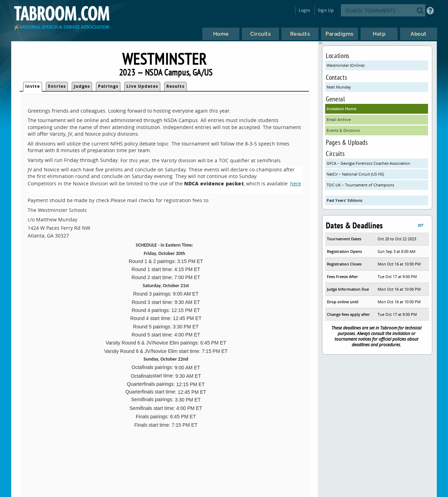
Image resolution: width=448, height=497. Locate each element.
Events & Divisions (343, 130)
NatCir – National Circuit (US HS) (355, 174)
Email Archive (339, 119)
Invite (33, 86)
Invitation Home (341, 109)
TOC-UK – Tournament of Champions (360, 185)
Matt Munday (339, 87)
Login (304, 10)
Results (175, 86)
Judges (82, 86)
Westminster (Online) (345, 65)
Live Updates (142, 86)
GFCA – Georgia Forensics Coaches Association (368, 163)
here (296, 183)
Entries (57, 86)
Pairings (108, 86)
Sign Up (326, 10)
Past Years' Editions (344, 200)
